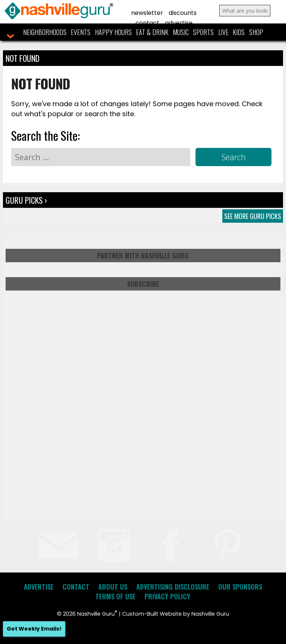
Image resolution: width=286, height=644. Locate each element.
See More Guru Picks (253, 216)
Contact (147, 23)
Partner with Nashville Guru (143, 256)
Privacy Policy (167, 596)
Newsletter (147, 13)
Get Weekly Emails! (34, 629)
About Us (113, 587)
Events (81, 32)
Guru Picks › (26, 200)
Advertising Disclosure (173, 587)
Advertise (179, 23)
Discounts (183, 13)
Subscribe (143, 284)
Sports (203, 32)
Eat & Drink (152, 32)
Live (223, 32)
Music (181, 32)
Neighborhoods (45, 32)
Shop (256, 32)
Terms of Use (115, 596)
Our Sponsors (240, 587)
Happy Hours (113, 32)
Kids (239, 32)
